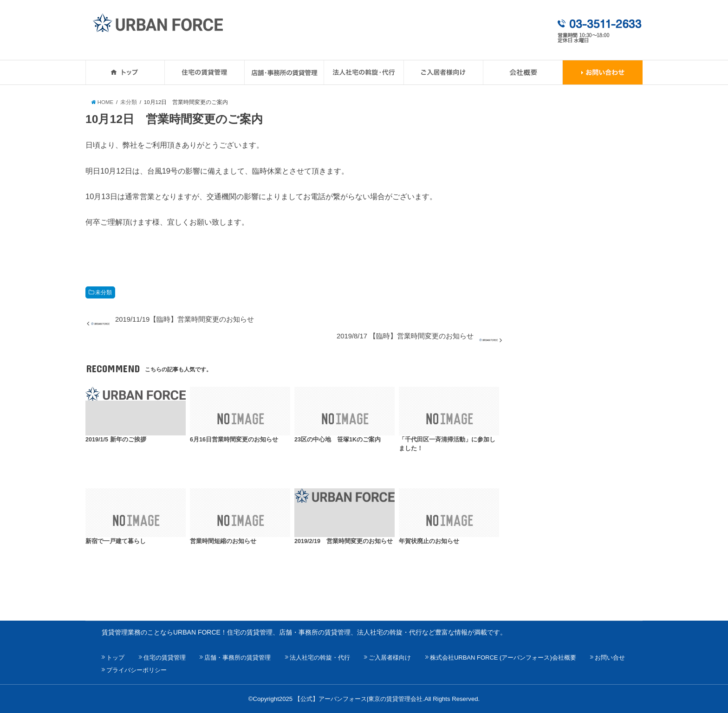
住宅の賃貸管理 (165, 658)
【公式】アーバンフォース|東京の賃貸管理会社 (358, 699)
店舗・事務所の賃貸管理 (237, 658)
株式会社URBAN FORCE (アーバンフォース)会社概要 (503, 658)
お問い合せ (610, 658)
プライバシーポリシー (136, 670)
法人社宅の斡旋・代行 (320, 658)
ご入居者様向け (390, 658)
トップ (115, 658)
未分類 (104, 292)
